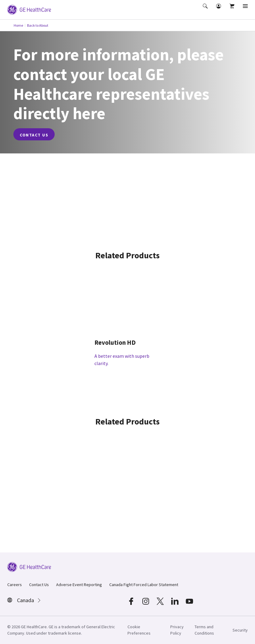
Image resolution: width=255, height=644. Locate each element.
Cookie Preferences (139, 630)
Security (240, 630)
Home (18, 25)
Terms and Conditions (204, 630)
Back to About (38, 25)
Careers (15, 585)
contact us (34, 135)
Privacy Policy (177, 630)
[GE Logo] (29, 9)
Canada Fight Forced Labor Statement (144, 585)
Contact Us (39, 585)
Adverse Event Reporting (79, 585)
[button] (206, 10)
